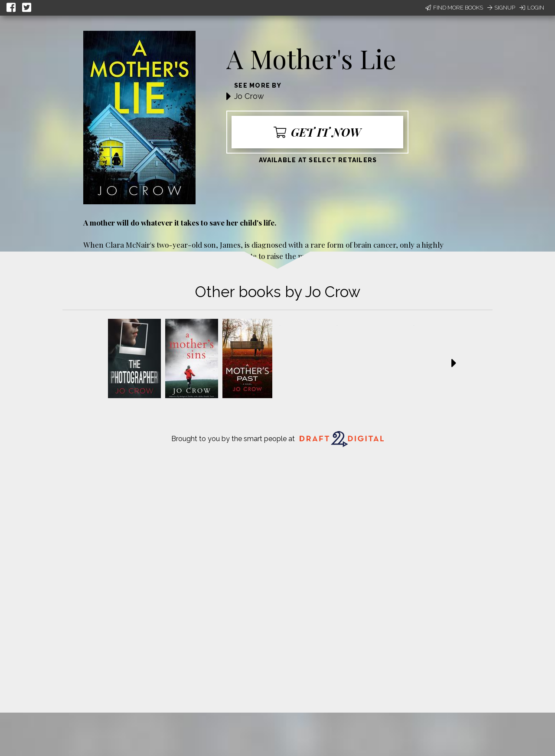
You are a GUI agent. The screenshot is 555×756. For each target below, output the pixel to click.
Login (532, 8)
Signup (501, 8)
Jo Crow (249, 96)
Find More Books (454, 8)
